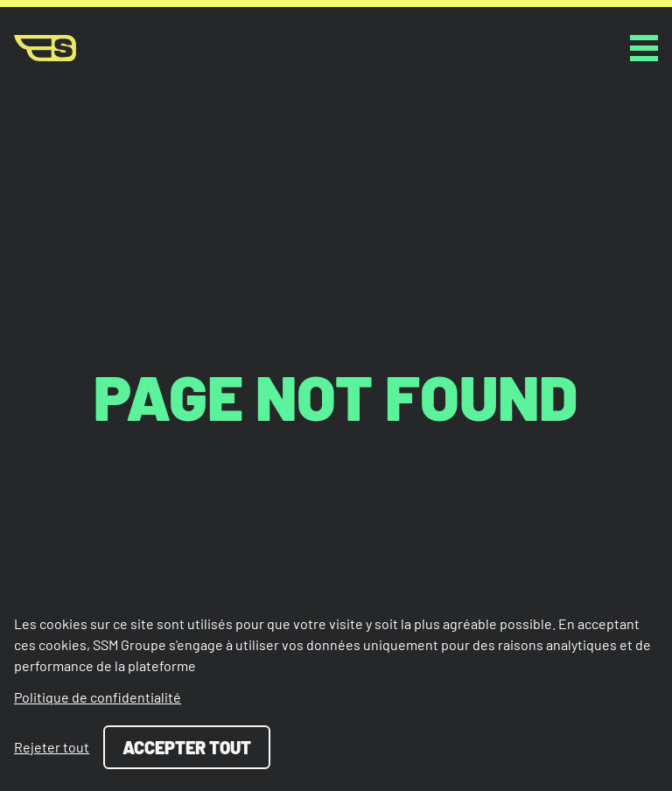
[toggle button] (644, 48)
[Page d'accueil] (45, 48)
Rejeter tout (52, 747)
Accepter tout (187, 747)
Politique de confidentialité (98, 697)
